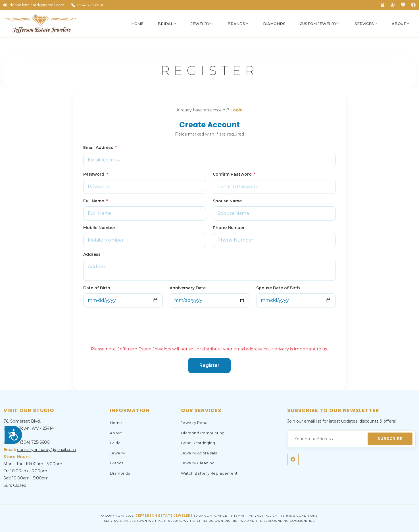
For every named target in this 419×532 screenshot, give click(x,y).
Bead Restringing (198, 443)
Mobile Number (99, 228)
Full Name (95, 201)
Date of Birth (97, 288)
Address (92, 254)
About (116, 433)
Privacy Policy (263, 516)
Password (96, 174)
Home (137, 24)
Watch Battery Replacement (209, 473)
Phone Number (229, 228)
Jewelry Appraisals (199, 453)
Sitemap (238, 516)
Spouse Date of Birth (278, 288)
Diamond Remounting (203, 433)
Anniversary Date (188, 288)
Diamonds (274, 24)
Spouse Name (227, 201)
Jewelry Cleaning (198, 463)
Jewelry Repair (196, 423)
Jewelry (118, 453)
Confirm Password (234, 174)
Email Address (100, 147)
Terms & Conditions (299, 516)
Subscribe (390, 439)
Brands (117, 463)
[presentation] (126, 325)
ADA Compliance (212, 516)
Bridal (116, 443)
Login (236, 110)
